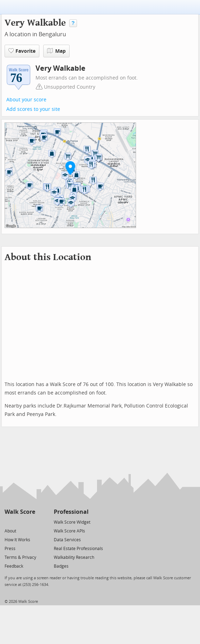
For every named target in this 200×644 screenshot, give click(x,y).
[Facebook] (20, 522)
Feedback (14, 566)
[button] (70, 168)
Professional (71, 512)
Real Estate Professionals (78, 549)
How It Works (17, 540)
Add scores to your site (33, 109)
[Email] (30, 522)
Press (10, 549)
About (10, 531)
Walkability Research (74, 557)
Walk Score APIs (69, 531)
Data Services (67, 540)
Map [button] (56, 51)
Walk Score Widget (72, 522)
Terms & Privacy (20, 557)
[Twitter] (9, 522)
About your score (26, 100)
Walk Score (20, 512)
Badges (61, 566)
